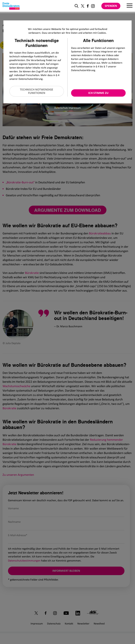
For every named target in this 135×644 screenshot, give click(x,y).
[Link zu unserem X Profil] (83, 6)
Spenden (111, 6)
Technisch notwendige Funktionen (37, 91)
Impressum (75, 108)
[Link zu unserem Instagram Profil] (93, 6)
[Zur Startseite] (11, 6)
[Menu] (130, 6)
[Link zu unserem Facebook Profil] (88, 6)
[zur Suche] (77, 6)
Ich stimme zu (98, 93)
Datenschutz (61, 108)
